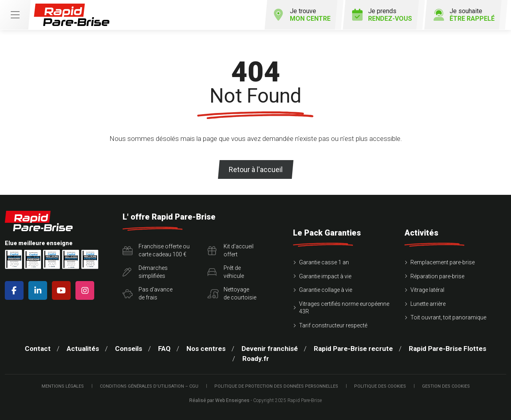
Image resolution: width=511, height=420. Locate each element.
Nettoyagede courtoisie (232, 293)
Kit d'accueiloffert (231, 250)
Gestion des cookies (446, 386)
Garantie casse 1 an (324, 262)
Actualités (83, 349)
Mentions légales (63, 386)
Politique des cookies (380, 386)
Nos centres (206, 349)
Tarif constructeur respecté (333, 325)
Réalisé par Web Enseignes (219, 400)
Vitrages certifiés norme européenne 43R (344, 308)
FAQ (164, 349)
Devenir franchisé (270, 349)
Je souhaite (464, 15)
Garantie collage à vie (326, 290)
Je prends (382, 15)
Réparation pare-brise (437, 276)
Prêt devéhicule (226, 272)
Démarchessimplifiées (145, 272)
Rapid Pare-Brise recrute (353, 349)
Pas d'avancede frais (148, 293)
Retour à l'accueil (256, 169)
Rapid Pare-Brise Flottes (448, 349)
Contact (38, 349)
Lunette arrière (428, 304)
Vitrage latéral (427, 290)
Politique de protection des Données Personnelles (276, 386)
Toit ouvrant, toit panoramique (448, 317)
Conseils (129, 349)
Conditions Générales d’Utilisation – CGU (149, 386)
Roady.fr (256, 359)
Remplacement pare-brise (443, 262)
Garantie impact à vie (325, 276)
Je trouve (302, 15)
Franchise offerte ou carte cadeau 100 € (156, 250)
